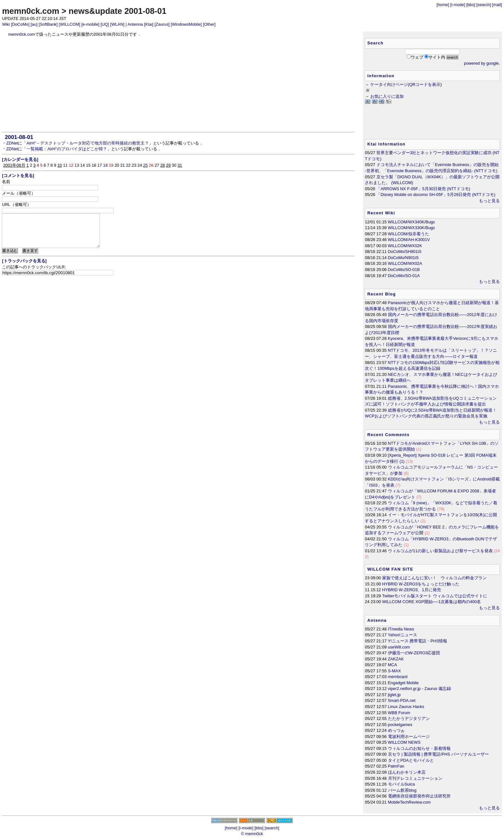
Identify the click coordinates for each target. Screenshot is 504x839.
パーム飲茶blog (402, 790)
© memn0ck (252, 834)
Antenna (135, 24)
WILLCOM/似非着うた (409, 234)
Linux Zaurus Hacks (406, 707)
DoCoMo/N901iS (403, 258)
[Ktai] (149, 24)
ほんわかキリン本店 (407, 772)
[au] (34, 24)
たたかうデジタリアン (409, 718)
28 (163, 165)
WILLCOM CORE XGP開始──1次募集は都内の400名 (432, 602)
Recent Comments (389, 435)
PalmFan (396, 766)
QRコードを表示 (425, 84)
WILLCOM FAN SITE (390, 569)
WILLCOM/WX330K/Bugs (412, 228)
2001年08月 (14, 165)
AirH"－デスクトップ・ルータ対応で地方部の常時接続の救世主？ (87, 143)
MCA (392, 665)
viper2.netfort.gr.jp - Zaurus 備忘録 (419, 689)
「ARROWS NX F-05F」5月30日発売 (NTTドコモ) (423, 189)
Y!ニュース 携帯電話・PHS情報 (418, 641)
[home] (443, 5)
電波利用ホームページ (409, 736)
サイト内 (437, 57)
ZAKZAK (396, 659)
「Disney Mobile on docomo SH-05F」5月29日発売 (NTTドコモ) (436, 195)
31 (180, 165)
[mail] (497, 5)
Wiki (6, 24)
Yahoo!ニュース (402, 635)
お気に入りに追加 (387, 96)
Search (375, 43)
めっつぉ (396, 730)
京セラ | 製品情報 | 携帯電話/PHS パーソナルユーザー (438, 754)
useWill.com (399, 647)
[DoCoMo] (20, 24)
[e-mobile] (90, 24)
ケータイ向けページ (389, 84)
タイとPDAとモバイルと (411, 760)
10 (59, 165)
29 (168, 165)
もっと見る (489, 201)
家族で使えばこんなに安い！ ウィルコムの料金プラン (434, 578)
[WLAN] (117, 24)
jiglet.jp (394, 695)
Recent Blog (382, 294)
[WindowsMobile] (186, 24)
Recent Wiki (381, 213)
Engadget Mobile (403, 683)
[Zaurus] (162, 24)
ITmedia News (401, 629)
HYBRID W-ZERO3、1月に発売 (412, 590)
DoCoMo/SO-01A (404, 276)
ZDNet (12, 143)
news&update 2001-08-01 (117, 11)
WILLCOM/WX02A (405, 263)
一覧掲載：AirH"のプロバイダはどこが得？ (67, 149)
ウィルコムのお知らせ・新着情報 (419, 748)
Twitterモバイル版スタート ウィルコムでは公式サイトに (435, 596)
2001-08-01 (19, 137)
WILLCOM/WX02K (405, 246)
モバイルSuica (401, 784)
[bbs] (471, 5)
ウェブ (417, 57)
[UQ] (105, 24)
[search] (484, 5)
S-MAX (395, 671)
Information (381, 76)
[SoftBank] (48, 24)
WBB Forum (399, 713)
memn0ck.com (31, 11)
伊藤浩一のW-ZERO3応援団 (414, 653)
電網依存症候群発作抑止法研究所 (419, 796)
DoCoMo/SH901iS (405, 252)
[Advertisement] (179, 85)
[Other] (209, 24)
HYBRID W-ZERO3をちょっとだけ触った (421, 584)
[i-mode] (458, 5)
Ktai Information (387, 144)
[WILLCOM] (70, 24)
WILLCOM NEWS (404, 742)
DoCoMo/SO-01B (404, 270)
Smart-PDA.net (402, 700)
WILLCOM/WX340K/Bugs (412, 222)
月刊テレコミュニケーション (415, 778)
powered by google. (482, 63)
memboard (398, 677)
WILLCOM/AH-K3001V (409, 240)
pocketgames (400, 725)
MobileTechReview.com (410, 802)
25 (145, 165)
